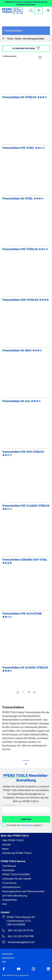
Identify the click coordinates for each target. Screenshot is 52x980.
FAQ (4, 904)
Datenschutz (27, 825)
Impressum (7, 954)
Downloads (8, 870)
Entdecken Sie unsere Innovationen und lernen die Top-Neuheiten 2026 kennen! (26, 3)
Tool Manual (9, 866)
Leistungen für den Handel (17, 879)
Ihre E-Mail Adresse (8, 805)
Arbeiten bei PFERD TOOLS (17, 853)
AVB (4, 962)
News (5, 849)
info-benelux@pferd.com (18, 942)
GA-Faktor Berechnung (15, 896)
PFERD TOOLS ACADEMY (16, 874)
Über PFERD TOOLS (13, 840)
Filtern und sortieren (26, 48)
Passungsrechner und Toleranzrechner (23, 891)
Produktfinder (10, 900)
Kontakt (6, 845)
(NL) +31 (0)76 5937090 (18, 936)
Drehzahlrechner (11, 887)
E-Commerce (9, 883)
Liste (47, 57)
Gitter (40, 57)
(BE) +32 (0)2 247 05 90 (18, 930)
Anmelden (26, 819)
